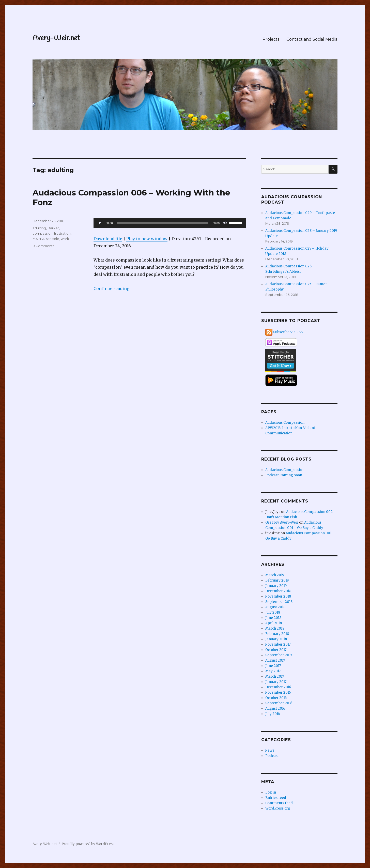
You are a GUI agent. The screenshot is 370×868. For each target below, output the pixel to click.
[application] (170, 223)
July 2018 (273, 612)
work (65, 239)
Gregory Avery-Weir (282, 522)
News (270, 750)
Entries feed (276, 798)
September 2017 (279, 655)
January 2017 (276, 682)
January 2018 (276, 639)
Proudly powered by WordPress (88, 844)
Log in (271, 792)
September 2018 (279, 602)
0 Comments (43, 246)
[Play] (100, 223)
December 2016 (278, 687)
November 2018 (278, 596)
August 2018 (275, 607)
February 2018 (277, 634)
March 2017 (275, 676)
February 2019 (277, 580)
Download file (108, 239)
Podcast (272, 756)
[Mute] (225, 223)
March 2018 (275, 628)
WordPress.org (278, 808)
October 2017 (276, 650)
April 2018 (274, 623)
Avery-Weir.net (56, 38)
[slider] (163, 223)
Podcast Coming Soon (284, 475)
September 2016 (279, 703)
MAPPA (38, 239)
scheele (53, 239)
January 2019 (276, 586)
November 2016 (278, 692)
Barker (53, 228)
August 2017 (275, 660)
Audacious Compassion (285, 423)
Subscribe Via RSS (288, 332)
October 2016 (276, 698)
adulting (39, 228)
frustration (62, 233)
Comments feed (279, 803)
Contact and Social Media (312, 39)
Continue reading (111, 288)
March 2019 (275, 575)
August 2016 (275, 709)
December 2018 (278, 591)
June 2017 (273, 666)
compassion (43, 233)
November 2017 (278, 644)
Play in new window (147, 239)
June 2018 (273, 618)
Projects (271, 39)
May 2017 (273, 671)
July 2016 (273, 714)
